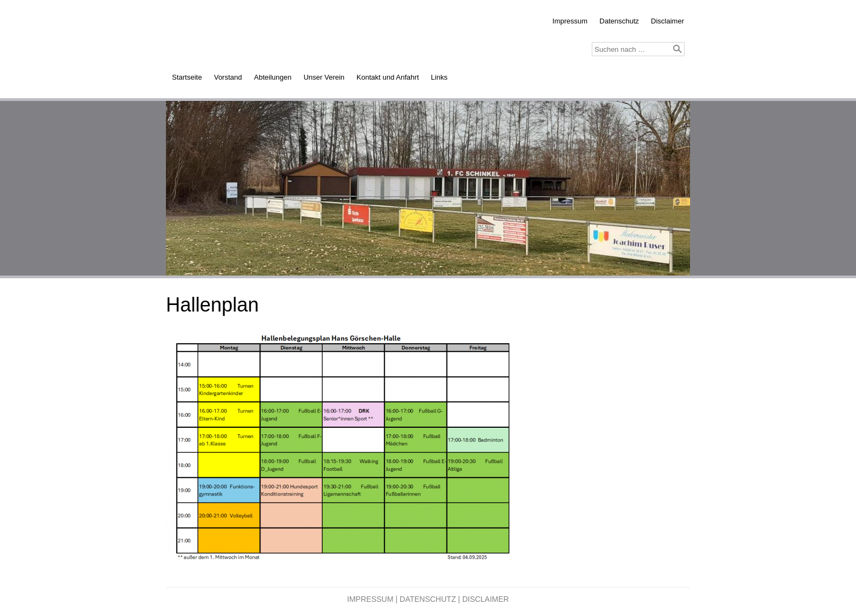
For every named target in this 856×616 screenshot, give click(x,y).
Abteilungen (273, 77)
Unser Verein (324, 77)
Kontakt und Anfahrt (388, 77)
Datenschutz (619, 21)
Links (439, 77)
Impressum (570, 21)
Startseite (187, 77)
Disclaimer (667, 21)
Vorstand (228, 77)
